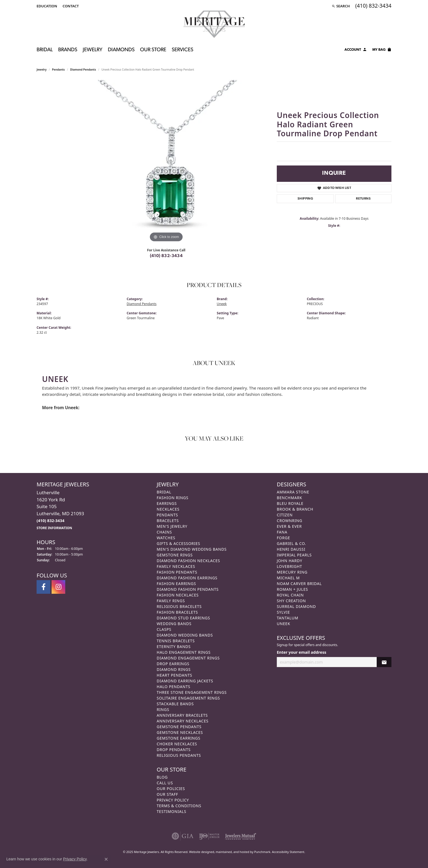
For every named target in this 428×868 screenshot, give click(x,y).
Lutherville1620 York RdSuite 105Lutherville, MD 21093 (60, 510)
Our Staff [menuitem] (167, 794)
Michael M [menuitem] (288, 578)
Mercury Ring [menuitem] (292, 572)
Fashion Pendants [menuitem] (177, 572)
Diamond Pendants (83, 70)
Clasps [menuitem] (164, 629)
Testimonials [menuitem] (171, 811)
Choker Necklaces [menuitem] (177, 744)
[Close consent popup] (106, 859)
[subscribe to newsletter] (384, 662)
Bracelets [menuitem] (168, 521)
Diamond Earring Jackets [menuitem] (185, 681)
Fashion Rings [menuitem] (173, 498)
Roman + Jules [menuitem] (292, 589)
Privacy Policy (75, 859)
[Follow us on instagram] (58, 587)
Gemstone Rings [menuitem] (175, 555)
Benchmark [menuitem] (289, 498)
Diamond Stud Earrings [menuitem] (183, 618)
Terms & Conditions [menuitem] (179, 806)
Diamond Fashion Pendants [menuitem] (188, 589)
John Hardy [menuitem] (289, 561)
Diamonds (121, 50)
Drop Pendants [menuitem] (174, 750)
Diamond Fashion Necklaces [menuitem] (188, 561)
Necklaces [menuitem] (168, 509)
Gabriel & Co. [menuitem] (291, 543)
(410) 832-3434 (166, 256)
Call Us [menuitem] (165, 783)
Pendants (59, 70)
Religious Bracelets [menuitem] (179, 606)
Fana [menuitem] (282, 532)
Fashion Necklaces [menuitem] (178, 595)
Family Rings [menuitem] (171, 601)
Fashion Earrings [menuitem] (176, 584)
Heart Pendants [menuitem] (174, 675)
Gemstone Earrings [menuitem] (179, 738)
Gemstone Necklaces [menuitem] (180, 732)
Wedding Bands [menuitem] (174, 624)
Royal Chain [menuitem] (290, 595)
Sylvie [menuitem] (283, 612)
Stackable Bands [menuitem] (175, 704)
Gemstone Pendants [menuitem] (179, 727)
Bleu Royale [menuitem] (290, 503)
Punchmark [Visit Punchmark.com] (262, 852)
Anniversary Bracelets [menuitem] (182, 715)
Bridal (45, 50)
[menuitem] (183, 836)
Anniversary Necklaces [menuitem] (183, 721)
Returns (363, 199)
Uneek (222, 304)
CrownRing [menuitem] (290, 521)
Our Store (153, 50)
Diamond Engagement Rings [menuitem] (188, 658)
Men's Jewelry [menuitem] (172, 526)
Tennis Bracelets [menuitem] (176, 641)
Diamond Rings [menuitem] (174, 669)
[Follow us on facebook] (43, 587)
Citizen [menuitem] (285, 515)
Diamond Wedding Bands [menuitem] (185, 635)
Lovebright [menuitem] (289, 566)
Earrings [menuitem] (167, 503)
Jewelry (93, 50)
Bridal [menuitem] (164, 492)
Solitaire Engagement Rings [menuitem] (188, 698)
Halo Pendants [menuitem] (173, 687)
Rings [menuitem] (163, 709)
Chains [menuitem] (164, 532)
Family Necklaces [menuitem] (176, 566)
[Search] (341, 6)
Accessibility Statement (288, 852)
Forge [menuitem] (283, 538)
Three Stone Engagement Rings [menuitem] (192, 692)
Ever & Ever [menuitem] (289, 526)
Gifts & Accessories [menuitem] (179, 543)
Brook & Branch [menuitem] (295, 509)
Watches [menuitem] (166, 538)
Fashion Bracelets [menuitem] (177, 612)
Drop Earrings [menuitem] (173, 664)
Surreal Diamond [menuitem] (296, 606)
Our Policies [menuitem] (171, 789)
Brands (68, 50)
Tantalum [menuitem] (288, 618)
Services (182, 50)
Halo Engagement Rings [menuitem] (184, 652)
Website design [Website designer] (200, 852)
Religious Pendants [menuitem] (179, 755)
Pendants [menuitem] (167, 515)
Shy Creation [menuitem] (291, 601)
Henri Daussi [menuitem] (291, 549)
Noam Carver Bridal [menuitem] (299, 584)
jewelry (42, 70)
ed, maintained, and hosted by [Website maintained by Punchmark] (233, 852)
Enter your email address (301, 652)
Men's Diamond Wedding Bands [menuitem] (192, 549)
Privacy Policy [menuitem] (173, 800)
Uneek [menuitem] (283, 624)
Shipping (305, 199)
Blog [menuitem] (162, 777)
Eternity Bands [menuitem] (174, 647)
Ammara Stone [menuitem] (293, 492)
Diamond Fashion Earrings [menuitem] (187, 578)
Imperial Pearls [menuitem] (294, 555)
